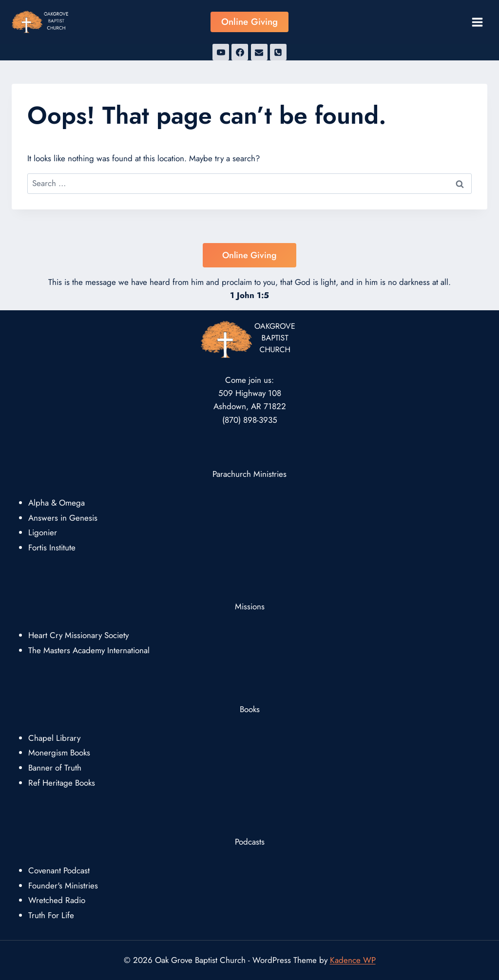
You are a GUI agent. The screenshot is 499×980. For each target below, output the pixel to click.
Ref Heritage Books (62, 783)
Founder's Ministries (63, 886)
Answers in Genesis (63, 518)
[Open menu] (477, 22)
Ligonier (43, 532)
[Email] (259, 52)
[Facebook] (240, 52)
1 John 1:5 (249, 295)
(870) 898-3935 (250, 420)
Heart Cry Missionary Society (78, 635)
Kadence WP (353, 960)
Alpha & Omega (57, 503)
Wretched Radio (57, 900)
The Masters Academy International (89, 650)
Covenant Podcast (59, 870)
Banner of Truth (55, 768)
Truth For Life (51, 915)
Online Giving (249, 22)
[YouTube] (221, 52)
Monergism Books (59, 753)
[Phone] (278, 52)
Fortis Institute (52, 547)
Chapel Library (54, 738)
